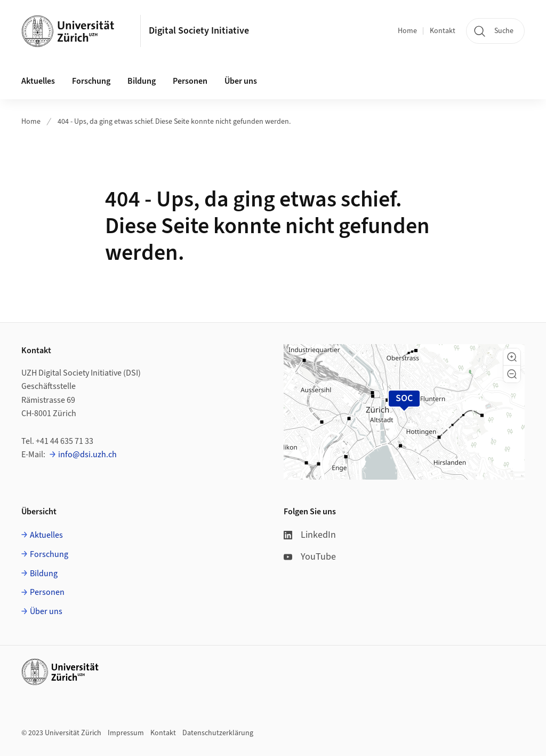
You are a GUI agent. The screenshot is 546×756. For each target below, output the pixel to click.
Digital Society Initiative (199, 31)
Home (407, 31)
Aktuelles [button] (38, 81)
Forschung (49, 554)
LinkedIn (310, 535)
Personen (47, 592)
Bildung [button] (142, 81)
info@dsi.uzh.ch (87, 455)
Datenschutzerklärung (218, 733)
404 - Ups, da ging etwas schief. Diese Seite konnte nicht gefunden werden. (174, 122)
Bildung (44, 574)
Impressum (126, 733)
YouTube (310, 557)
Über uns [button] (241, 81)
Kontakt (443, 31)
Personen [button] (190, 81)
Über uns (46, 611)
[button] (512, 357)
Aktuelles (46, 535)
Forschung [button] (91, 81)
